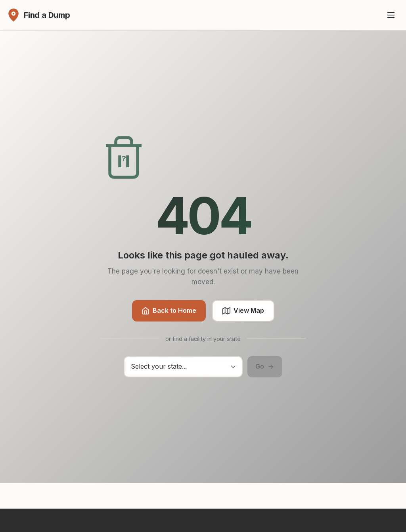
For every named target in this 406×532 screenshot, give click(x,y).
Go (265, 366)
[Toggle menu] (391, 15)
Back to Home (169, 311)
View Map (243, 311)
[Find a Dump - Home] (38, 15)
